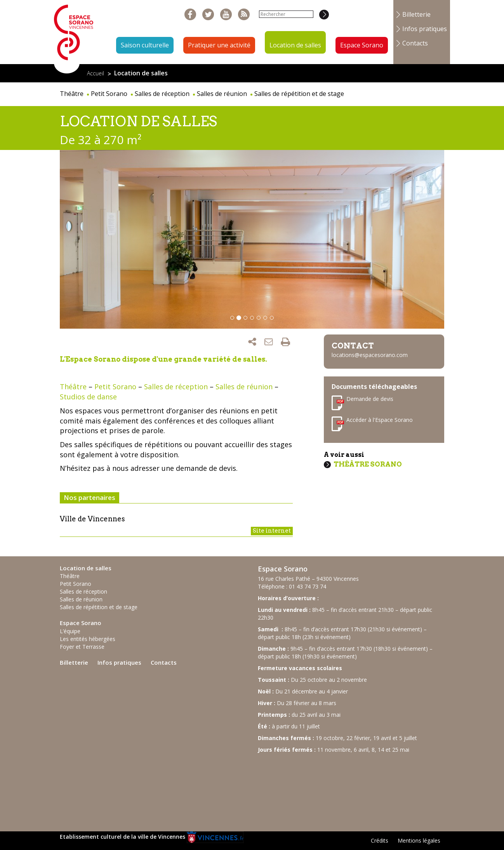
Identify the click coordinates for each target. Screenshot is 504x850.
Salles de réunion (222, 94)
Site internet (272, 531)
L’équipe (70, 631)
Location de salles (295, 45)
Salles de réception (162, 94)
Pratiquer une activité (219, 45)
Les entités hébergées (88, 639)
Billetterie (416, 14)
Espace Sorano (362, 45)
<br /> (316, 789)
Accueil (96, 73)
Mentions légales (419, 840)
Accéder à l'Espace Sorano (380, 420)
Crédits (380, 840)
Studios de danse (88, 397)
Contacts (415, 43)
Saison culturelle (145, 45)
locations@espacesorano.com (370, 355)
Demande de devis (370, 399)
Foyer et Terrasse (82, 647)
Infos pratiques (425, 29)
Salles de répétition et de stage (299, 94)
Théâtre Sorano (368, 464)
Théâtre (72, 94)
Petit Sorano (109, 94)
